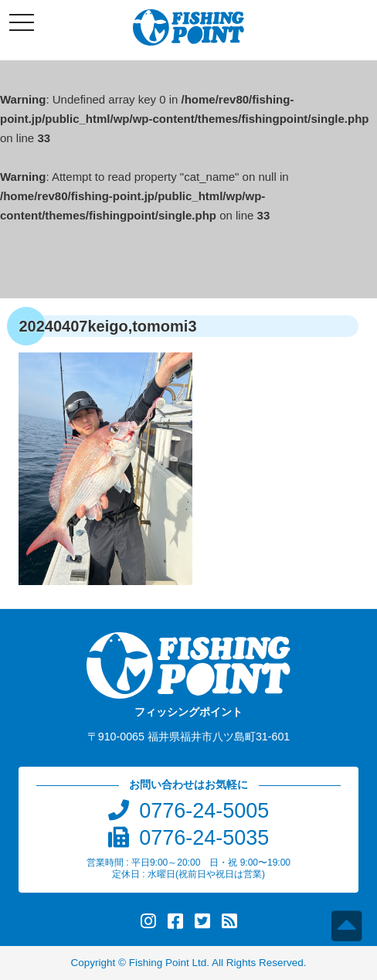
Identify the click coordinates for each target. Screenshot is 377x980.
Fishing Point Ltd (168, 963)
